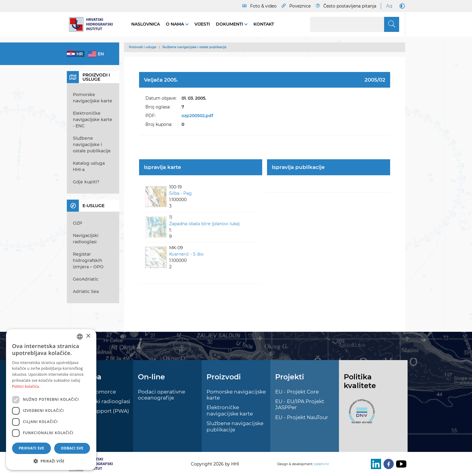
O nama (175, 24)
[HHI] (93, 24)
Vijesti (202, 24)
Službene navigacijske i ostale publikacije (194, 47)
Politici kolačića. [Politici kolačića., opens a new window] (26, 386)
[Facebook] (387, 464)
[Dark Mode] (401, 6)
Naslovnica (146, 24)
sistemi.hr (321, 464)
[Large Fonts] (389, 6)
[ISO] (360, 415)
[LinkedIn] (375, 464)
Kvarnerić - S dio (186, 254)
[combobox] (80, 337)
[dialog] (51, 400)
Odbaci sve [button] (72, 448)
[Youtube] (400, 464)
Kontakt (264, 24)
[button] (51, 461)
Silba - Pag (180, 193)
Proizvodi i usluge (143, 47)
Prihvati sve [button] (31, 448)
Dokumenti (230, 24)
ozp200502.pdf (197, 116)
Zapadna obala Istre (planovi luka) (205, 224)
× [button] (88, 336)
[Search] (355, 24)
